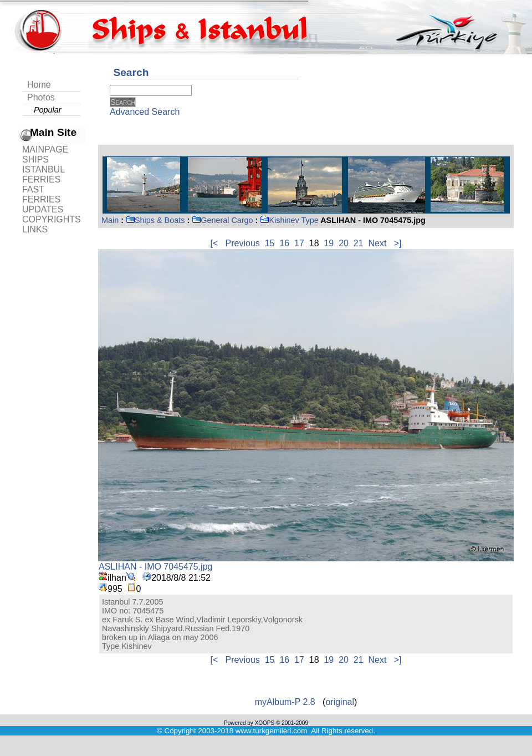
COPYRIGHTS (52, 219)
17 (299, 243)
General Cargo (222, 220)
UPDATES (43, 209)
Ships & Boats (155, 220)
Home (39, 85)
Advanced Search (145, 112)
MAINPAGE (45, 149)
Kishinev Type (289, 220)
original (340, 702)
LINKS (35, 229)
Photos (41, 97)
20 (344, 243)
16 (284, 243)
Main (110, 220)
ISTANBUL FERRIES (43, 174)
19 (329, 243)
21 (359, 243)
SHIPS (35, 159)
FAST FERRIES (41, 194)
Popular (48, 110)
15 (270, 243)
